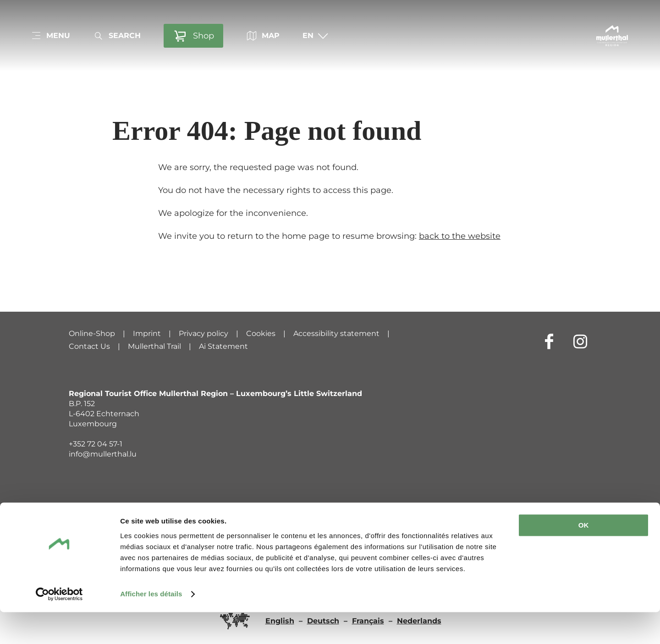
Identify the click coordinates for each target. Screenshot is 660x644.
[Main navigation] (50, 36)
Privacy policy (203, 333)
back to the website (460, 236)
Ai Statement (223, 346)
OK (584, 557)
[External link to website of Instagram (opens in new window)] (580, 341)
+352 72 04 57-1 (96, 444)
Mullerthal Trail (154, 346)
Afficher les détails (151, 626)
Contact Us (89, 346)
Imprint (147, 333)
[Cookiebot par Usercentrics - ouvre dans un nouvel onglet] (59, 626)
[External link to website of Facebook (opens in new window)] (549, 341)
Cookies (261, 333)
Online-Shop (92, 333)
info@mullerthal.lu (103, 454)
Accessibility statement (336, 333)
